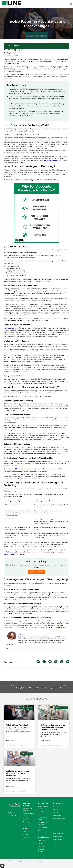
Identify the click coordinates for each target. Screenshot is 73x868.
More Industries (58, 827)
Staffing (55, 806)
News (40, 831)
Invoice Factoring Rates (43, 813)
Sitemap (25, 835)
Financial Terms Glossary (42, 818)
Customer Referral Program (58, 841)
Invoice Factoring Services (28, 809)
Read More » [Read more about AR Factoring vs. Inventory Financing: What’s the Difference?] (11, 786)
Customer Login (57, 837)
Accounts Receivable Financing (29, 815)
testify (6, 362)
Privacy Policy (42, 840)
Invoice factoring (10, 129)
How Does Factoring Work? (44, 808)
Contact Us (26, 838)
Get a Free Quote (37, 572)
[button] (67, 46)
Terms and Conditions (41, 851)
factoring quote (9, 554)
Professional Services (57, 823)
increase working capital (54, 160)
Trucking (56, 810)
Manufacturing (57, 816)
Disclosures (41, 846)
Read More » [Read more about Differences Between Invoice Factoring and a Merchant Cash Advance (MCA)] (45, 740)
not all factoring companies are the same (27, 469)
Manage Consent (2, 866)
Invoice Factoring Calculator (43, 823)
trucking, (7, 281)
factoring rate (34, 461)
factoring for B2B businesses (47, 180)
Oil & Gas (56, 813)
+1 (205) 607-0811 (61, 627)
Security (40, 843)
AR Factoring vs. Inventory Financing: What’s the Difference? (18, 773)
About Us (26, 831)
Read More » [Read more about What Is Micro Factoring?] (11, 740)
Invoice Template (43, 828)
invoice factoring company (45, 379)
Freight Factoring (28, 819)
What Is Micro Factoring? (17, 725)
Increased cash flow (11, 328)
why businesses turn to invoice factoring (44, 250)
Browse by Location (28, 822)
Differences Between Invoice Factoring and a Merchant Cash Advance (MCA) (53, 727)
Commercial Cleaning (59, 819)
